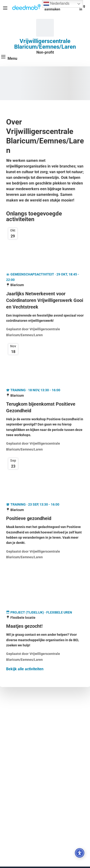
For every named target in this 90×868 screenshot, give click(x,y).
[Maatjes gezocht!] (45, 626)
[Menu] (5, 8)
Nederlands (56, 4)
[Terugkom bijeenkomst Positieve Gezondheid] (45, 407)
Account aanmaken (52, 8)
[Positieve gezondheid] (45, 518)
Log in (82, 8)
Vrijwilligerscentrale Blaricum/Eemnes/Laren (45, 44)
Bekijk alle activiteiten (25, 669)
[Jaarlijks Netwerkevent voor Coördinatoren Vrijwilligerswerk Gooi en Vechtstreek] (45, 300)
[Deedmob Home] (26, 8)
